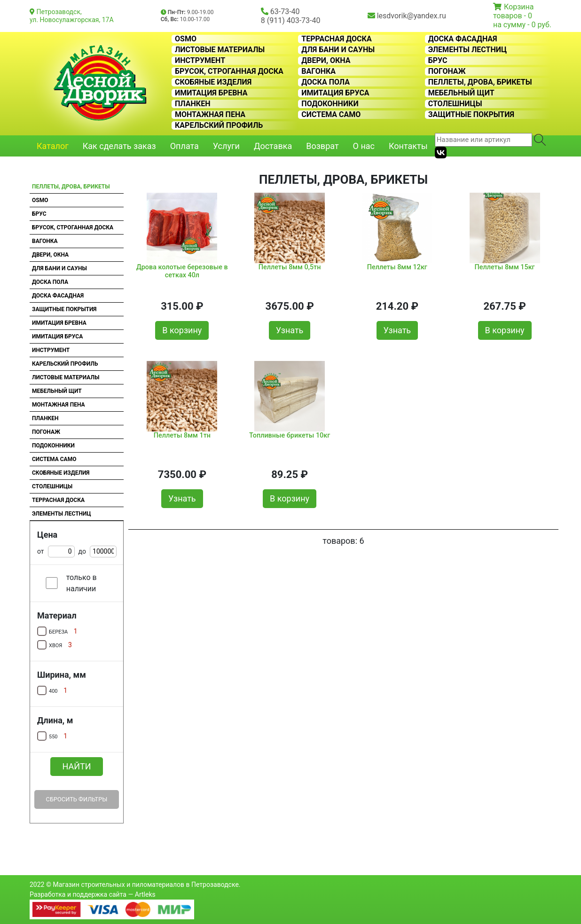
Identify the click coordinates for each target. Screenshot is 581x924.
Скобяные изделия (213, 82)
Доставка (273, 146)
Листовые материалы (220, 50)
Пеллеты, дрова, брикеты (480, 82)
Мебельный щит (461, 93)
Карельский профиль (219, 125)
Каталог (53, 146)
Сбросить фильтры (77, 799)
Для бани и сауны (338, 50)
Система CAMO (331, 115)
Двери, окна (326, 61)
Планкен (192, 104)
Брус (438, 61)
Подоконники (330, 104)
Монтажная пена (210, 115)
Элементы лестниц (467, 50)
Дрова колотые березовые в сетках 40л (182, 271)
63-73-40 (285, 12)
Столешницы (455, 104)
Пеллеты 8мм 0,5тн (290, 267)
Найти (76, 766)
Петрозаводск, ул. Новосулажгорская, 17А (72, 16)
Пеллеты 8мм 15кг (505, 267)
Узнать (290, 330)
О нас (364, 146)
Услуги (226, 146)
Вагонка (318, 71)
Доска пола (326, 82)
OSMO (186, 39)
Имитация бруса (335, 93)
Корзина (519, 7)
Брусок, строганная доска (229, 71)
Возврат (322, 146)
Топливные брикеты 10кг (290, 435)
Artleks (145, 894)
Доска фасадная (463, 39)
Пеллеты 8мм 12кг (397, 267)
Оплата (185, 146)
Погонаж (447, 71)
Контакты (408, 146)
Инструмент (200, 61)
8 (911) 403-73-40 (291, 20)
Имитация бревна (211, 93)
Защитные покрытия (471, 115)
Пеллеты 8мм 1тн (182, 435)
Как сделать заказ (119, 146)
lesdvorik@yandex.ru (412, 16)
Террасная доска (336, 39)
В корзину (182, 330)
